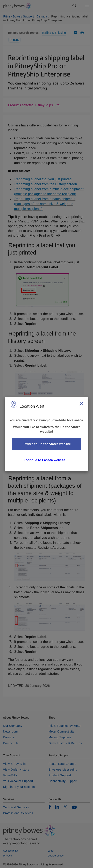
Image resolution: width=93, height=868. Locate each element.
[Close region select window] (81, 404)
